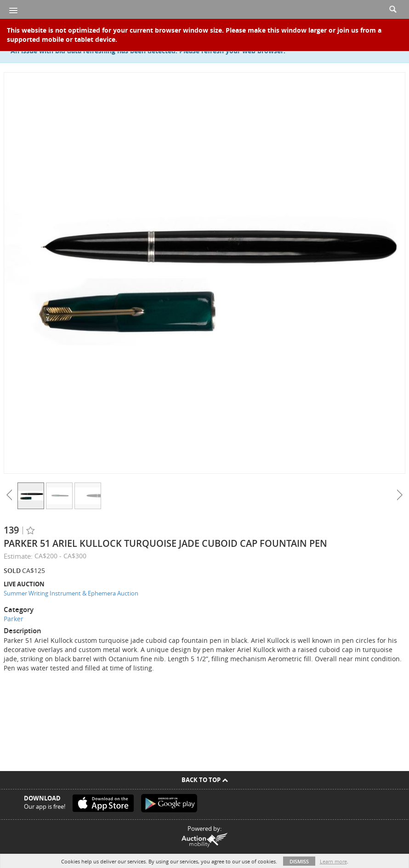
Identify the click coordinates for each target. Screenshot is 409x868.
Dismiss (299, 861)
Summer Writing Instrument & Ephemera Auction (71, 593)
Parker (14, 619)
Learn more (333, 861)
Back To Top (205, 780)
